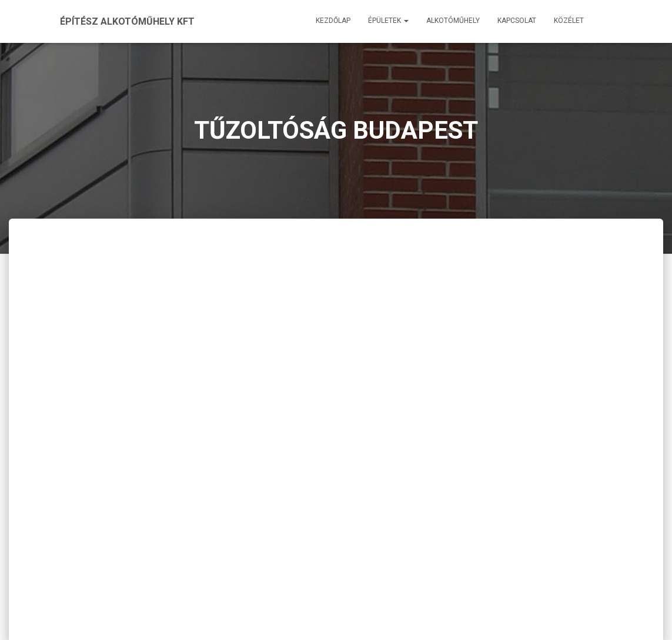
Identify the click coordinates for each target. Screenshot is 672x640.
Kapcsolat (517, 21)
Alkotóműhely (453, 21)
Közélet (569, 21)
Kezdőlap (333, 21)
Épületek (388, 21)
